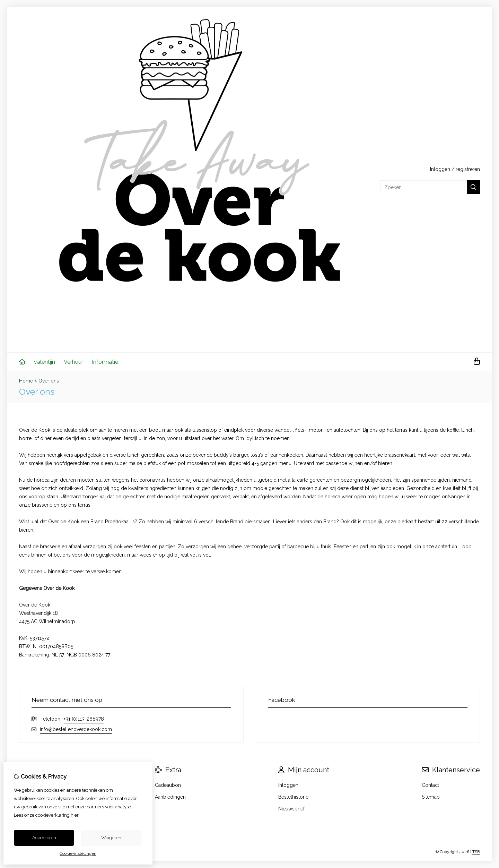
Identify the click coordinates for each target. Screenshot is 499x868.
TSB (476, 852)
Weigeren (111, 838)
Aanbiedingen (170, 797)
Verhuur (73, 362)
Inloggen (440, 169)
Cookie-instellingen (78, 853)
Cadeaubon (168, 785)
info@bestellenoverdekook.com (76, 729)
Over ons (49, 381)
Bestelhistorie (293, 797)
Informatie (105, 362)
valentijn (45, 362)
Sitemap (431, 797)
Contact (430, 785)
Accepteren (44, 838)
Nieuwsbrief (291, 809)
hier (75, 815)
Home (26, 381)
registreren (468, 169)
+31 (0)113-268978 (84, 719)
